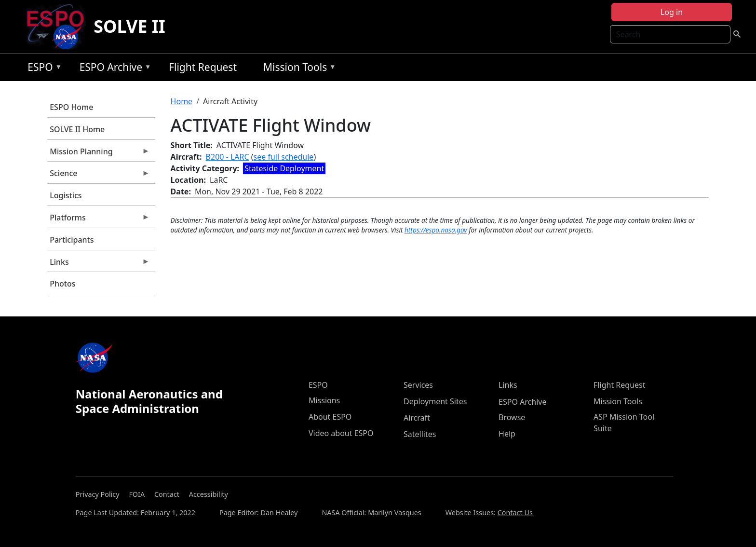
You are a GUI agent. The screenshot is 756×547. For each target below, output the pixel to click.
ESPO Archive (113, 69)
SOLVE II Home (77, 129)
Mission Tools (297, 69)
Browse (512, 417)
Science (98, 176)
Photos (62, 284)
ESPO (42, 69)
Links (98, 264)
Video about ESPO (341, 433)
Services (418, 385)
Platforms (98, 220)
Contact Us (515, 513)
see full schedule (284, 157)
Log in (672, 12)
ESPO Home (71, 107)
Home (182, 101)
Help (507, 434)
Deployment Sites (435, 401)
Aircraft (417, 418)
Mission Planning (98, 154)
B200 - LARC (228, 157)
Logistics (66, 195)
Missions (324, 400)
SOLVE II (129, 26)
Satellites (420, 434)
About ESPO (330, 417)
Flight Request (203, 67)
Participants (72, 240)
